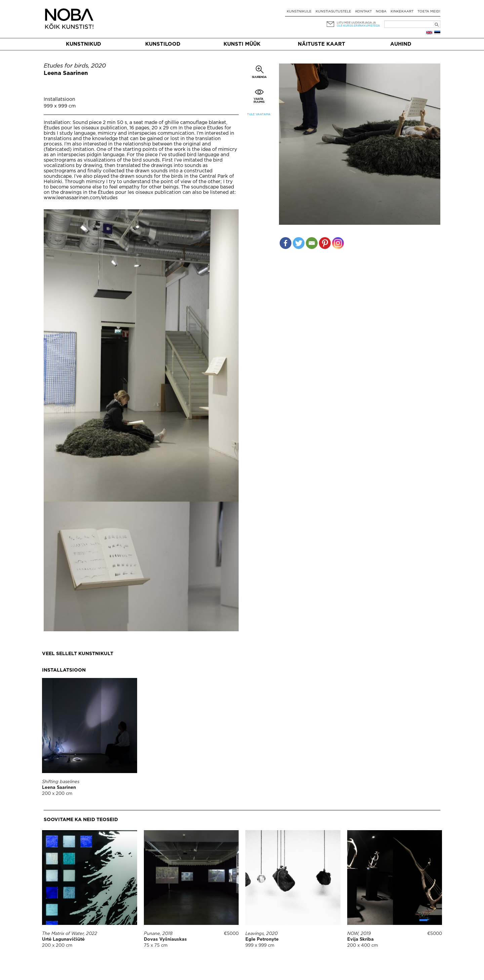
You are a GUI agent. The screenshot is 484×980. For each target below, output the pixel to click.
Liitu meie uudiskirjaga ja (356, 23)
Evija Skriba (360, 940)
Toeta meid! (429, 12)
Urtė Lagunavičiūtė (63, 940)
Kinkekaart (402, 12)
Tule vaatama (259, 114)
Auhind (401, 44)
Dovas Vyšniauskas (165, 940)
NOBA (381, 12)
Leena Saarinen (66, 73)
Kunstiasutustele (333, 12)
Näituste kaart (321, 44)
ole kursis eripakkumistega (358, 26)
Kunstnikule (299, 12)
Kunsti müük (242, 44)
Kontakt (364, 12)
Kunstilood (163, 44)
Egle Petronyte (262, 940)
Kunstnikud (84, 44)
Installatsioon (59, 99)
